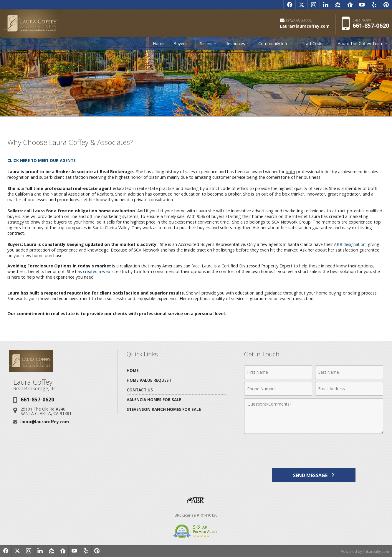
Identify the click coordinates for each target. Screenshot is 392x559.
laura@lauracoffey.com (45, 422)
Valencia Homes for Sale (154, 400)
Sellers (206, 46)
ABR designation (350, 244)
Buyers (180, 46)
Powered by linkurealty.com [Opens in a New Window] (364, 553)
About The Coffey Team (361, 46)
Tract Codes (313, 46)
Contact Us (140, 390)
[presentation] (314, 451)
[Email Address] (349, 389)
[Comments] (314, 416)
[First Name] (278, 372)
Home (159, 46)
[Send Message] (314, 476)
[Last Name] (349, 372)
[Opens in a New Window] (290, 5)
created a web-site (101, 271)
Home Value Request (149, 380)
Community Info (273, 46)
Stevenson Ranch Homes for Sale (164, 409)
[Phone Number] (278, 389)
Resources (235, 46)
